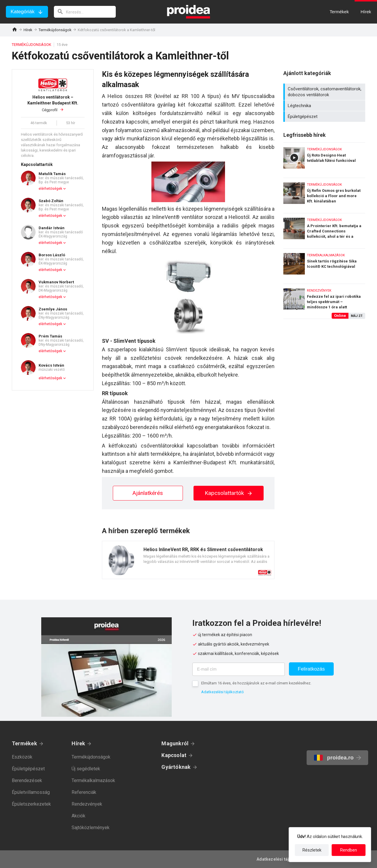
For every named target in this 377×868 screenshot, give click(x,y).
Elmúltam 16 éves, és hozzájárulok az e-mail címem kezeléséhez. (256, 683)
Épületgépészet (325, 117)
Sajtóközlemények (91, 828)
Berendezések (27, 780)
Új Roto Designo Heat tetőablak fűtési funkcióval (324, 159)
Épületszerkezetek (31, 804)
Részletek (312, 850)
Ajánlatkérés (148, 493)
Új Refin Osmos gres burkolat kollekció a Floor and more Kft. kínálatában (324, 194)
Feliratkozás (311, 669)
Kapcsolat (174, 755)
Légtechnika (325, 106)
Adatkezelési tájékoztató (223, 692)
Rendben (349, 850)
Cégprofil (53, 103)
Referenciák (84, 792)
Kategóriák (23, 12)
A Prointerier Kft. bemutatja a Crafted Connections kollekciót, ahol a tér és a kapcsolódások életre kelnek (324, 229)
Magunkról (175, 743)
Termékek (24, 743)
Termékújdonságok (55, 30)
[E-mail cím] (239, 669)
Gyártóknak (176, 767)
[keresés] (85, 12)
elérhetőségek (50, 189)
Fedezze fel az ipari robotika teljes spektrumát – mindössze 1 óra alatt (324, 301)
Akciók (78, 816)
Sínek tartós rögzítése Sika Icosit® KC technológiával (324, 265)
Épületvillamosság (31, 792)
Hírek (28, 30)
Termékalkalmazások (93, 780)
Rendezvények (87, 804)
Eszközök (22, 757)
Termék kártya (188, 560)
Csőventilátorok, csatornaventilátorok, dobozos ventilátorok (325, 92)
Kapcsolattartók (229, 493)
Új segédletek (86, 769)
